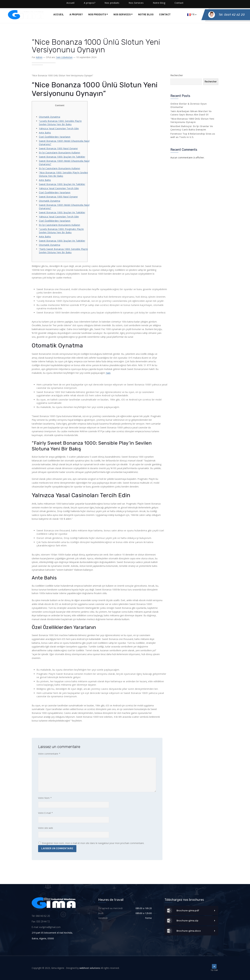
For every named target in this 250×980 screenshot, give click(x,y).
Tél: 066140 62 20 (41, 916)
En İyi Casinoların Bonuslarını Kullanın (59, 153)
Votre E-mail (45, 813)
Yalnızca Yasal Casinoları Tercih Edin (59, 128)
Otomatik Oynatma (50, 117)
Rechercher (177, 75)
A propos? (76, 15)
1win (108, 373)
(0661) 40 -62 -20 (17, 3)
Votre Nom (45, 798)
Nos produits (97, 15)
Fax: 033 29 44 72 (41, 921)
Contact (165, 15)
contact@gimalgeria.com (45, 3)
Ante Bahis (45, 133)
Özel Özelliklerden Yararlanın (55, 137)
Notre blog (146, 15)
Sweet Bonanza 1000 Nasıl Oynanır (58, 148)
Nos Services (122, 15)
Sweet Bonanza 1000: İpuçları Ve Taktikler (62, 157)
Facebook (69, 3)
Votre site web (46, 828)
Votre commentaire (49, 754)
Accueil (59, 15)
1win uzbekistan (64, 57)
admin (39, 57)
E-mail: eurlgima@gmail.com (46, 927)
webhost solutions (90, 968)
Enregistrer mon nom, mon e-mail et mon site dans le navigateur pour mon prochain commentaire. (93, 843)
